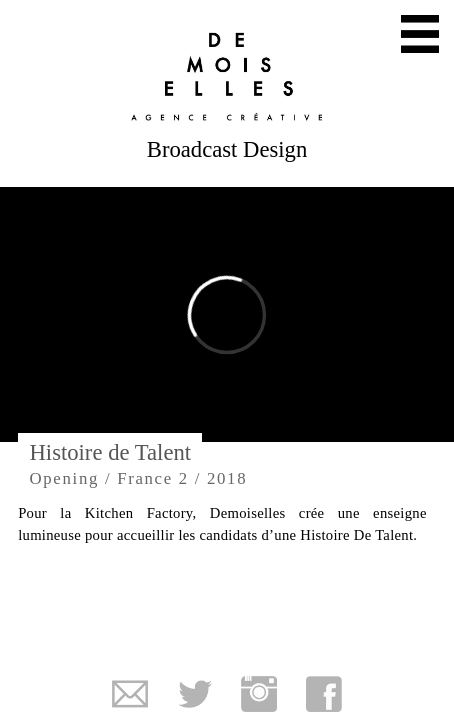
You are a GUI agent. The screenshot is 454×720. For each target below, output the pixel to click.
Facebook (324, 694)
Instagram (259, 694)
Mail (130, 694)
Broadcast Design (227, 149)
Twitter (195, 694)
